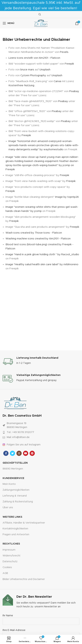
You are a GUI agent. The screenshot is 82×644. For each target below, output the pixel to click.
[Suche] (39, 14)
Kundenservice (13, 478)
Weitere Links (12, 517)
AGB (5, 573)
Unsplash (45, 70)
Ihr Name (41, 618)
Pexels (64, 52)
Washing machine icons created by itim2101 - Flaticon (38, 239)
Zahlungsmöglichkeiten (16, 490)
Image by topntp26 (67, 197)
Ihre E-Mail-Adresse (41, 633)
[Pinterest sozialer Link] (32, 453)
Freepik (69, 64)
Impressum (9, 550)
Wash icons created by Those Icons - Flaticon (34, 233)
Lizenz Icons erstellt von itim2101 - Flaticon (34, 58)
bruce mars (27, 70)
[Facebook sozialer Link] (6, 453)
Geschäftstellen (15, 463)
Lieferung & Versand (15, 496)
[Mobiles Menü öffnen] (8, 23)
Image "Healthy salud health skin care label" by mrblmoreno (42, 264)
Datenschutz (10, 562)
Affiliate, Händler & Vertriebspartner (24, 523)
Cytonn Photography (33, 75)
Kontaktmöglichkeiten (15, 529)
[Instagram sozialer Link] (19, 453)
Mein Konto (9, 484)
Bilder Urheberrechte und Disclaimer (24, 579)
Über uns (8, 508)
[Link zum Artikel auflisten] (41, 432)
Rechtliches (11, 544)
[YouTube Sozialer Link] (26, 453)
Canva (57, 81)
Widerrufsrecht (12, 556)
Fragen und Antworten (16, 535)
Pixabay (74, 91)
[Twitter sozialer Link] (12, 453)
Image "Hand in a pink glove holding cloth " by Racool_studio (42, 254)
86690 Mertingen (13, 469)
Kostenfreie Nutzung (22, 85)
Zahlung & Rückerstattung (18, 502)
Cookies (7, 567)
